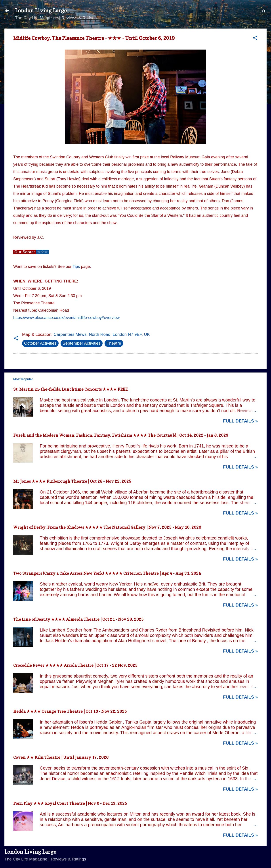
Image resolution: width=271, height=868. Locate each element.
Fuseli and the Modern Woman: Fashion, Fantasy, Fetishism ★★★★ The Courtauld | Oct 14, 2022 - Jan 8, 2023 (121, 435)
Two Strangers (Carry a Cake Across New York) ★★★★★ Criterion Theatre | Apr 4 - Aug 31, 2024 (107, 573)
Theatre (114, 343)
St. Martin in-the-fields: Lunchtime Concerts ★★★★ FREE (71, 389)
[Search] (264, 12)
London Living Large (41, 11)
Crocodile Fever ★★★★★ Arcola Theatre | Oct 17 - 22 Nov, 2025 (75, 665)
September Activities (82, 343)
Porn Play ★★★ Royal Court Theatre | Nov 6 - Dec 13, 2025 (70, 803)
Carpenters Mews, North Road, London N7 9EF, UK (102, 334)
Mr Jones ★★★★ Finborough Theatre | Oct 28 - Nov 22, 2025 (72, 481)
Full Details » (240, 421)
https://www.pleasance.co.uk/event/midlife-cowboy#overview (66, 318)
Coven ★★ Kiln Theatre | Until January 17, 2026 (61, 757)
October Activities (40, 343)
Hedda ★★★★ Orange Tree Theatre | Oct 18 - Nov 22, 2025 (70, 711)
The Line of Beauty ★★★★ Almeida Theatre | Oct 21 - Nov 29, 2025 (78, 619)
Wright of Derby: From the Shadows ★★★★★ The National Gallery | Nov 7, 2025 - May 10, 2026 (107, 527)
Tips (76, 267)
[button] (255, 38)
